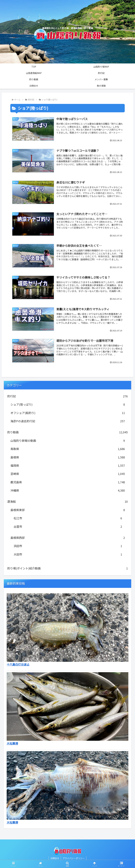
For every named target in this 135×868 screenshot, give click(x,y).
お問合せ (55, 858)
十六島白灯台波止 (18, 664)
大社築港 (12, 743)
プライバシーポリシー (74, 858)
